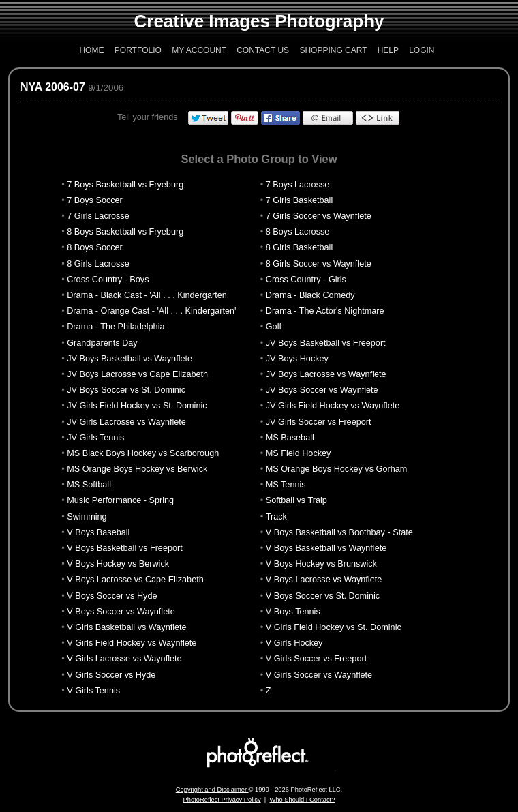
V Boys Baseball (98, 532)
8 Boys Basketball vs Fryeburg (125, 232)
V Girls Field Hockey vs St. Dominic (334, 627)
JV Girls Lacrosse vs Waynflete (126, 422)
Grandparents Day (102, 343)
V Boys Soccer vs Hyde (112, 596)
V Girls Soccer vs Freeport (316, 659)
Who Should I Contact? (302, 800)
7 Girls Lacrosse (98, 216)
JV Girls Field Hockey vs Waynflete (333, 406)
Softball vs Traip (296, 500)
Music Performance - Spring (120, 500)
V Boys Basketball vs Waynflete (326, 548)
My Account (199, 50)
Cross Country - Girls (306, 280)
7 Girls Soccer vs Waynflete (319, 216)
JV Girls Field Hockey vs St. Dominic (137, 406)
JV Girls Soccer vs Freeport (319, 422)
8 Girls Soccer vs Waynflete (319, 264)
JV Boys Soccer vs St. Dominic (126, 390)
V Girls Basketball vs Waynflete (126, 627)
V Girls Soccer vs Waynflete (319, 675)
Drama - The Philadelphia (116, 327)
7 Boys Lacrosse (298, 185)
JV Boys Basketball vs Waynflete (129, 359)
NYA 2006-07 (53, 87)
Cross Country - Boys (108, 280)
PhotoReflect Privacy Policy (222, 800)
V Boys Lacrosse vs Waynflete (324, 580)
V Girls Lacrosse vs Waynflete (124, 659)
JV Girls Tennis (95, 438)
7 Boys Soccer (95, 200)
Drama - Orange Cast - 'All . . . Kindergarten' (151, 311)
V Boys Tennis (293, 612)
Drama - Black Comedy (310, 295)
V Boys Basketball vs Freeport (125, 548)
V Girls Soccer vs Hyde (111, 675)
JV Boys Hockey (297, 359)
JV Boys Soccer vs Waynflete (322, 390)
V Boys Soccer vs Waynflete (121, 612)
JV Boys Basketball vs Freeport (326, 343)
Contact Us (263, 50)
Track (276, 517)
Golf (274, 327)
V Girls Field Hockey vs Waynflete (132, 643)
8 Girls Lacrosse (98, 264)
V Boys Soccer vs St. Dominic (323, 596)
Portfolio (138, 50)
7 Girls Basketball (299, 200)
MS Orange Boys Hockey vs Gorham (337, 469)
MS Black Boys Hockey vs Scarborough (143, 453)
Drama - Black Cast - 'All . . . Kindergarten (147, 295)
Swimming (87, 517)
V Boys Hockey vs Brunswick (321, 564)
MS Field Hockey (299, 453)
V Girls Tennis (93, 691)
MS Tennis (286, 485)
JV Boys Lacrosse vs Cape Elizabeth (137, 374)
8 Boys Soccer (95, 247)
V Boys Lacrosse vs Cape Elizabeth (135, 580)
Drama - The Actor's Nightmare (325, 311)
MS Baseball (290, 438)
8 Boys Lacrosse (298, 232)
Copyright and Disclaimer (212, 790)
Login (422, 50)
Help (388, 50)
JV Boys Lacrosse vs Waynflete (326, 374)
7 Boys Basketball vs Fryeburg (125, 185)
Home (91, 50)
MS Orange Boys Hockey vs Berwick (137, 469)
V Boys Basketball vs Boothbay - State (339, 532)
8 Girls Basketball (299, 247)
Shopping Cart (333, 50)
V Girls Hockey (294, 643)
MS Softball (89, 485)
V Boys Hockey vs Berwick (118, 564)
